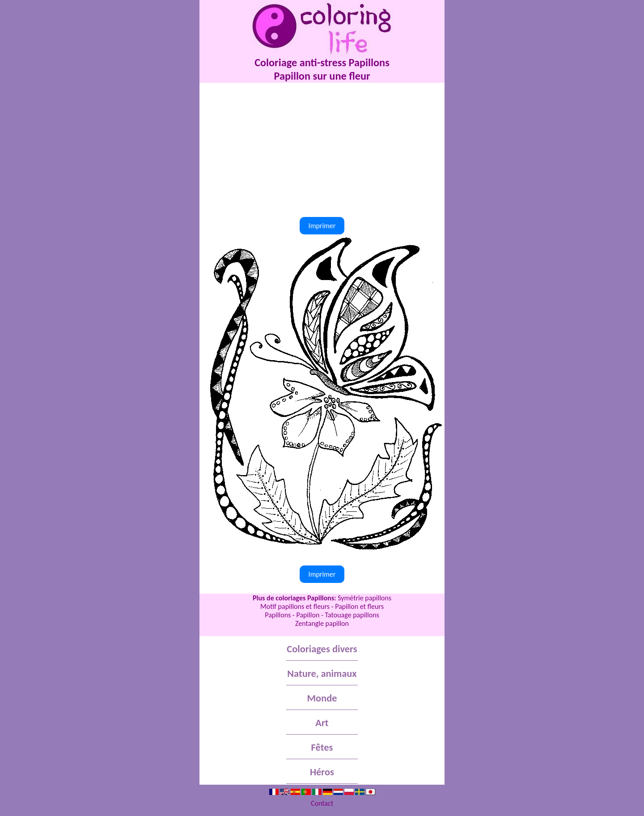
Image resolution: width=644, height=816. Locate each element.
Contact (322, 803)
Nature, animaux (322, 674)
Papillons (278, 615)
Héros (322, 772)
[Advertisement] (322, 150)
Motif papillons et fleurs (295, 606)
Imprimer (322, 226)
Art (322, 723)
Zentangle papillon (322, 623)
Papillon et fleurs (359, 606)
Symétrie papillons (364, 598)
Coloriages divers (322, 649)
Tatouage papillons (352, 615)
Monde (322, 698)
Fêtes (322, 747)
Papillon (308, 615)
